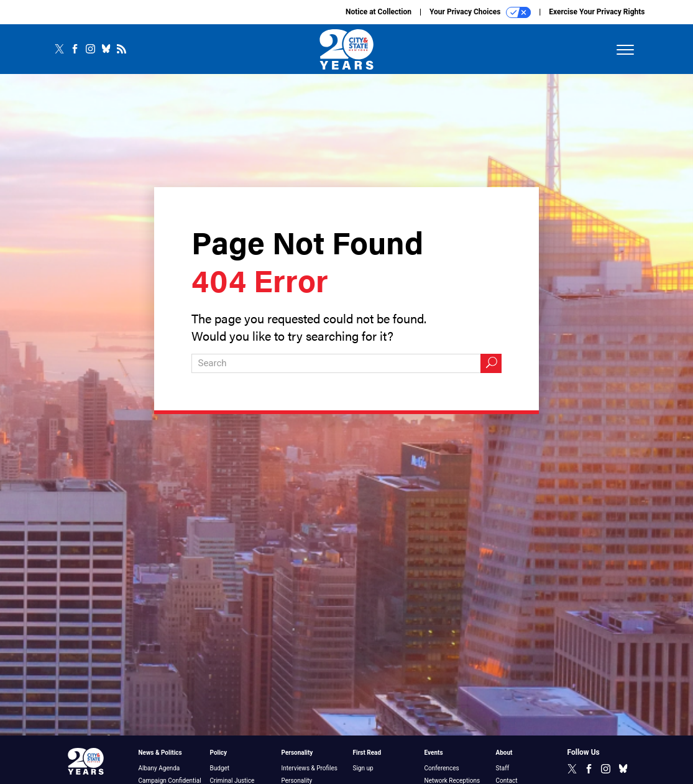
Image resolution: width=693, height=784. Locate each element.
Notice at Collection (379, 12)
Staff (503, 768)
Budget (220, 768)
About (504, 753)
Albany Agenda (159, 768)
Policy (219, 753)
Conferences (442, 768)
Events (434, 753)
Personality (297, 753)
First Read (367, 753)
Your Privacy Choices (480, 12)
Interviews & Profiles (310, 768)
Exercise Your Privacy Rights (597, 12)
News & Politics (160, 753)
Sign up (363, 768)
